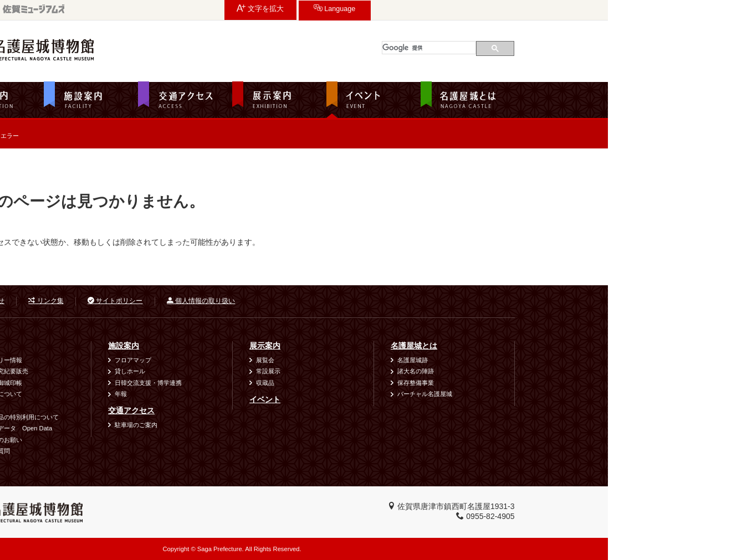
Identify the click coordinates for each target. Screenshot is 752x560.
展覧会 (409, 360)
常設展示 (412, 371)
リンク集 (190, 301)
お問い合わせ (124, 301)
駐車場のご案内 (280, 425)
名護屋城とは (558, 346)
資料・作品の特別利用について (160, 417)
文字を (548, 9)
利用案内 (126, 346)
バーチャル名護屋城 (569, 394)
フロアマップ (277, 360)
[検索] (573, 48)
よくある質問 (136, 451)
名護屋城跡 (557, 360)
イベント (409, 399)
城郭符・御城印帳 (142, 383)
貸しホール (274, 371)
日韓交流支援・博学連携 (292, 383)
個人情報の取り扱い (345, 301)
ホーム (108, 163)
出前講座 (130, 405)
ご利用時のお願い (142, 440)
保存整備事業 (560, 383)
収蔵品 (409, 383)
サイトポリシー (259, 301)
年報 (265, 394)
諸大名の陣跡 (560, 371)
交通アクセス (275, 410)
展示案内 (409, 346)
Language (623, 9)
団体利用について (142, 394)
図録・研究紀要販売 (145, 371)
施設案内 (268, 346)
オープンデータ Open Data (157, 428)
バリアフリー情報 (142, 360)
